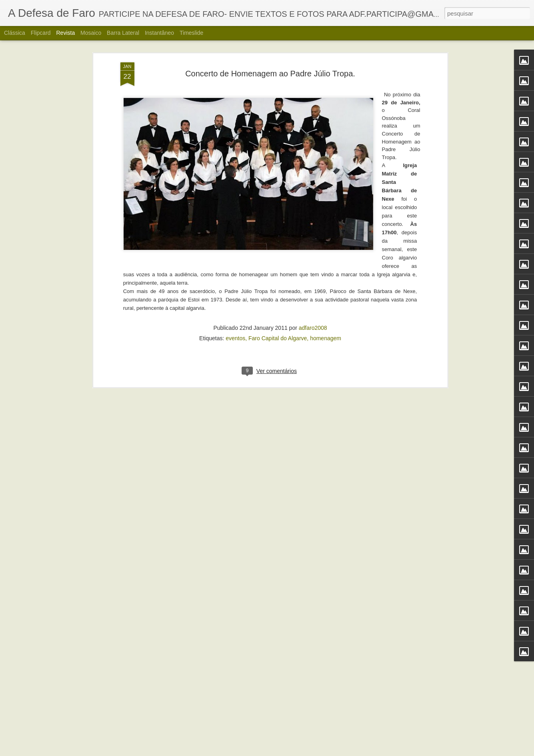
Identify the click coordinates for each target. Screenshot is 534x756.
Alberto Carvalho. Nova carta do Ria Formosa (251, 747)
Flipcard (41, 33)
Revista (65, 33)
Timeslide (191, 33)
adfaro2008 (313, 204)
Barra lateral (123, 33)
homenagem (326, 215)
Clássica (15, 33)
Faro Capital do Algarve (278, 215)
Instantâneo (159, 33)
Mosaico (91, 33)
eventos (235, 215)
